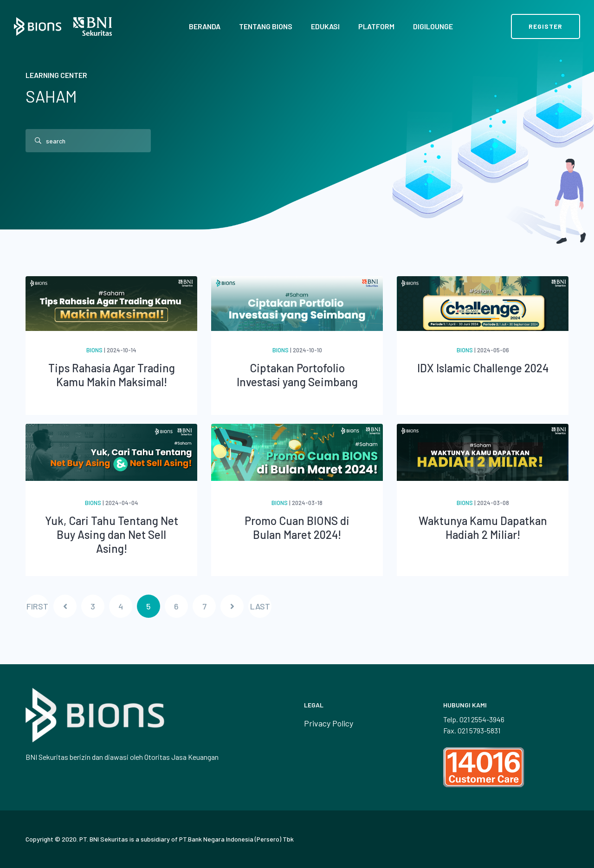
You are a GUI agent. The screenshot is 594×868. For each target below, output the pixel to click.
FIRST (37, 606)
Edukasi (325, 26)
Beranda (205, 26)
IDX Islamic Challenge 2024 (483, 368)
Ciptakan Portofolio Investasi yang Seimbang (297, 375)
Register (546, 26)
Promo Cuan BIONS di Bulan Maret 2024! (297, 528)
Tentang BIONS (266, 26)
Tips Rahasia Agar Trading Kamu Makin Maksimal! (112, 375)
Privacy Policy (329, 723)
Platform (376, 26)
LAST (260, 606)
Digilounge (433, 26)
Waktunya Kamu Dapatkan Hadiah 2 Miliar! (483, 528)
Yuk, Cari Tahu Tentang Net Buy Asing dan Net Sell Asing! (112, 534)
